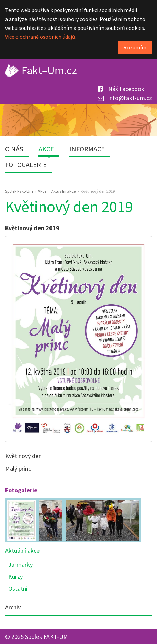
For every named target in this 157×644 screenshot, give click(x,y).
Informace (87, 149)
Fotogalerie (26, 165)
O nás (14, 149)
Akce (46, 149)
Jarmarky (20, 565)
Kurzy (15, 577)
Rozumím (135, 47)
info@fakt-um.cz (125, 98)
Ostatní (18, 589)
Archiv (13, 607)
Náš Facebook (121, 89)
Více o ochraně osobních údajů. (41, 37)
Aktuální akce (22, 551)
